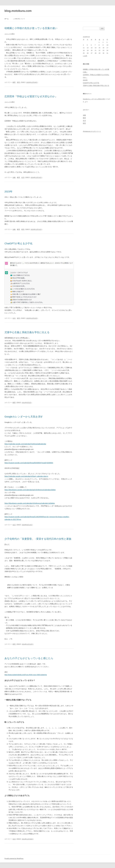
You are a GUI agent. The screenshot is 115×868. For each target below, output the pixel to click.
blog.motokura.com (18, 11)
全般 (14, 177)
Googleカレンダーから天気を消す (24, 417)
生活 (23, 177)
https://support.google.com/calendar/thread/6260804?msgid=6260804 (29, 463)
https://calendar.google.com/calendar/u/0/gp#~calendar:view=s (26, 476)
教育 (14, 82)
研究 (18, 82)
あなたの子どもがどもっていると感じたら (29, 658)
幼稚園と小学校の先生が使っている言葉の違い (31, 28)
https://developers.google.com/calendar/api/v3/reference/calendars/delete (30, 490)
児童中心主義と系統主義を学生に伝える (27, 332)
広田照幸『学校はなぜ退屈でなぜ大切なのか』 (31, 96)
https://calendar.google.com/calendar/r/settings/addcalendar (25, 444)
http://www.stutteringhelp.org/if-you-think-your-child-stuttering (26, 675)
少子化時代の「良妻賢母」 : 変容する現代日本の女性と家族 (38, 539)
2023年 (8, 192)
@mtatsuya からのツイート (92, 131)
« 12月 (85, 56)
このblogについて (19, 19)
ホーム (7, 19)
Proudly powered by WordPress (14, 859)
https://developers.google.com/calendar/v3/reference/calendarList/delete (30, 503)
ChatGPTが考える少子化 (18, 243)
